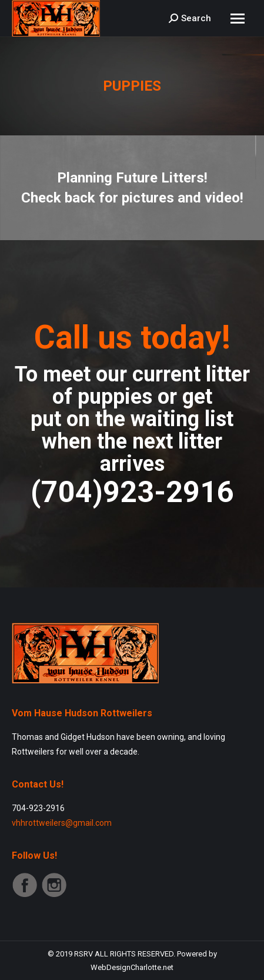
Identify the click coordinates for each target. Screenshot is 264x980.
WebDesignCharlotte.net (132, 967)
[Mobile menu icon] (238, 19)
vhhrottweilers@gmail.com (62, 823)
